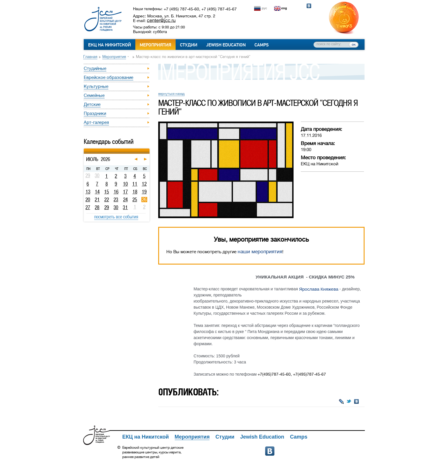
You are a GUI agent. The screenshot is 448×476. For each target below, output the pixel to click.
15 (106, 192)
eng (284, 8)
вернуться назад (171, 94)
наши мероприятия (260, 252)
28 (97, 207)
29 (107, 207)
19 (144, 192)
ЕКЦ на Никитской (110, 45)
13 (88, 192)
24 (125, 200)
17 (125, 192)
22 (107, 200)
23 (116, 200)
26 (144, 200)
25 (135, 200)
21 (97, 200)
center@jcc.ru (161, 20)
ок (354, 44)
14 (97, 192)
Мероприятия (155, 45)
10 (125, 184)
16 (116, 192)
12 (144, 184)
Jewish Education (226, 45)
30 (116, 207)
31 (125, 207)
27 (88, 207)
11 (135, 184)
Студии (189, 45)
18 (135, 192)
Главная (90, 57)
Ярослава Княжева (319, 289)
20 (88, 200)
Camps (262, 45)
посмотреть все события (116, 217)
